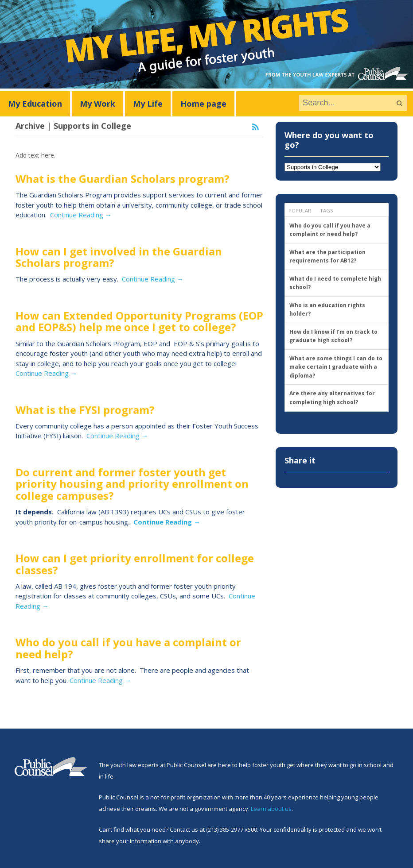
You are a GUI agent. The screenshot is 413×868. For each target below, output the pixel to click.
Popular (300, 210)
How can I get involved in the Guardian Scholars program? (119, 257)
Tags (326, 210)
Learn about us (271, 809)
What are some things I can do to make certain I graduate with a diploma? (336, 367)
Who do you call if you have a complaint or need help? (128, 648)
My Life (148, 104)
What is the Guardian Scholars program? (123, 179)
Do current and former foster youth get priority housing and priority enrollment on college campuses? (132, 484)
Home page (203, 104)
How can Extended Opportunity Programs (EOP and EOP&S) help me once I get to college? (139, 321)
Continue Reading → (81, 215)
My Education (35, 104)
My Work (97, 104)
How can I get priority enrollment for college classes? (135, 564)
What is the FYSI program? (85, 410)
